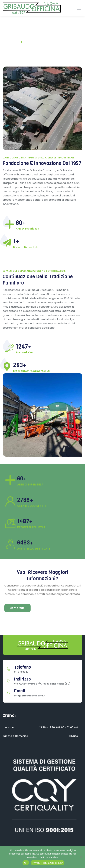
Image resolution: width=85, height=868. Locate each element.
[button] (79, 8)
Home (15, 42)
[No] (81, 857)
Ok (26, 863)
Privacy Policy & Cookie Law (48, 863)
